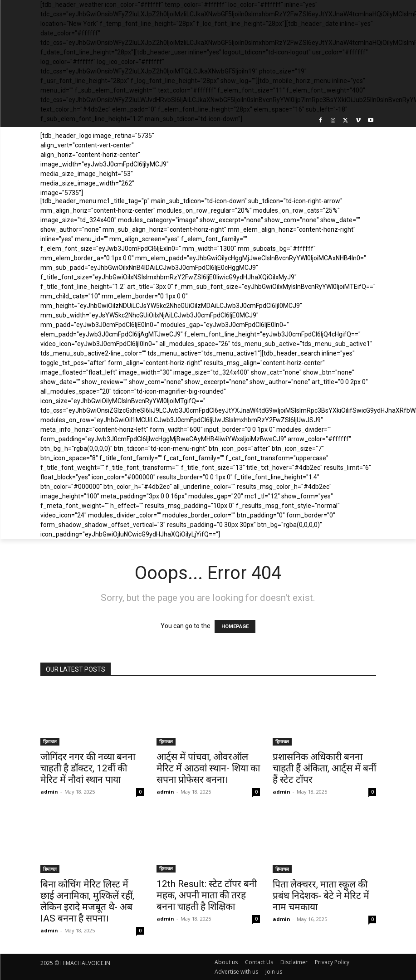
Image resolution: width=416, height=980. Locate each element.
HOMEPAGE (235, 627)
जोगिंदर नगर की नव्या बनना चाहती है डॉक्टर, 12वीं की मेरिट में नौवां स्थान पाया (88, 768)
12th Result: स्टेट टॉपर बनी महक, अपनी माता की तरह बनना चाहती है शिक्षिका (207, 895)
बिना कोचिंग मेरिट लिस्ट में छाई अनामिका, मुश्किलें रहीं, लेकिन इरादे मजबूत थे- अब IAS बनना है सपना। (87, 901)
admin (49, 792)
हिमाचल (50, 741)
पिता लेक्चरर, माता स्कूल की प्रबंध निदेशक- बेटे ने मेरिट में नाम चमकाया (321, 896)
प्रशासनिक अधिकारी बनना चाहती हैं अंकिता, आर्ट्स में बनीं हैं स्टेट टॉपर (324, 768)
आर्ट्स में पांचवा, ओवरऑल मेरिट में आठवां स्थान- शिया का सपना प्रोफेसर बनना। (208, 768)
